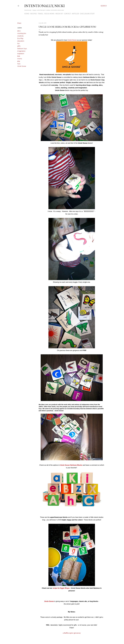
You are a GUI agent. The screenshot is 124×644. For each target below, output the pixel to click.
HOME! (27, 14)
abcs (19, 31)
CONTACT (67, 14)
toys (19, 64)
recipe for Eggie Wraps (61, 588)
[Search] (104, 6)
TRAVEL (41, 14)
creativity (20, 36)
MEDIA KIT (59, 14)
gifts (19, 46)
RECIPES (34, 14)
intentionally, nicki (45, 6)
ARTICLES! (76, 14)
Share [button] (19, 23)
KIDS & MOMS (49, 14)
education (21, 41)
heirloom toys (22, 49)
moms (20, 59)
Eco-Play (20, 38)
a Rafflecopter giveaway (72, 633)
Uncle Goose (22, 66)
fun (18, 44)
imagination (21, 51)
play (19, 61)
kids (19, 56)
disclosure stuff (87, 14)
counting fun (22, 33)
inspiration (21, 54)
